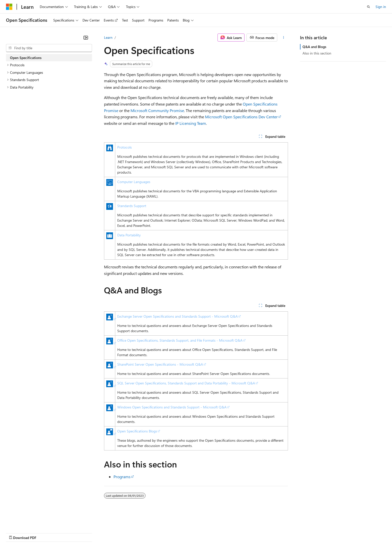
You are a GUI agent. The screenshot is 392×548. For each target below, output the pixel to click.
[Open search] (368, 7)
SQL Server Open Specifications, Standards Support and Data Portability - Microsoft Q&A (186, 383)
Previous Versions (45, 533)
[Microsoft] (9, 7)
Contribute (89, 533)
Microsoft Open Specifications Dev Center (241, 117)
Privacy (109, 533)
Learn (108, 37)
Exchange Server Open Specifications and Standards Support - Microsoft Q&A (177, 316)
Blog (68, 533)
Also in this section (317, 53)
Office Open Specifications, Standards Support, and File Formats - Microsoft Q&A (180, 340)
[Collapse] (86, 38)
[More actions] (284, 38)
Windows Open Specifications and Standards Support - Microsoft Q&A (172, 407)
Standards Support (132, 206)
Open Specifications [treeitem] (26, 58)
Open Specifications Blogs (137, 431)
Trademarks (207, 533)
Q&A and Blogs (314, 47)
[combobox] (49, 48)
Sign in (381, 7)
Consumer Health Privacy (144, 533)
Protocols (124, 147)
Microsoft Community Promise (157, 110)
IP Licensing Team (191, 123)
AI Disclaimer (16, 533)
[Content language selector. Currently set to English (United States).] (29, 521)
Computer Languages (134, 182)
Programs (122, 477)
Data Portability (129, 235)
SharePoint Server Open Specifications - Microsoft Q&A (160, 364)
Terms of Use (183, 533)
